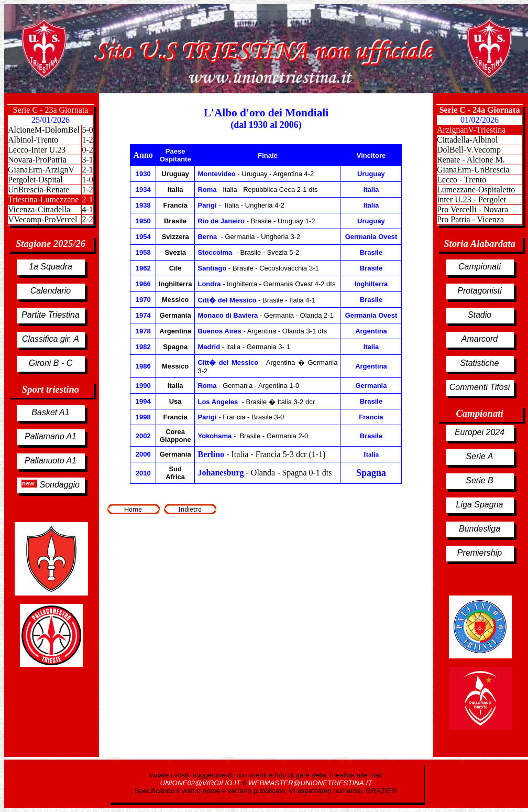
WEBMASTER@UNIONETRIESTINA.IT (310, 783)
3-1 (87, 160)
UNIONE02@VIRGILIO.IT (201, 783)
